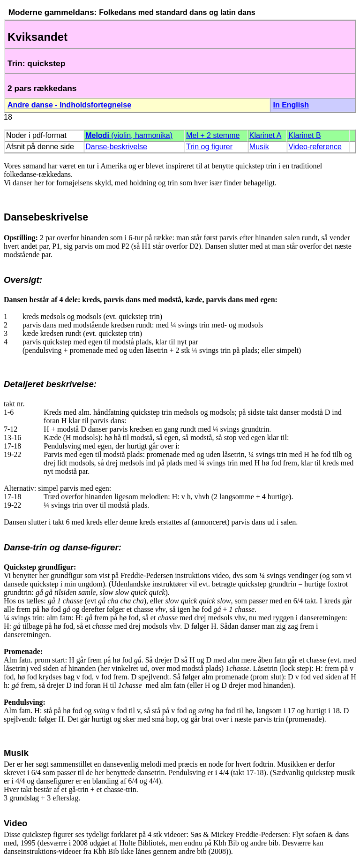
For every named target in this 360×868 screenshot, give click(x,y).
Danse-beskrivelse (116, 147)
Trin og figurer (209, 147)
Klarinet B (304, 135)
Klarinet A (265, 135)
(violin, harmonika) (129, 135)
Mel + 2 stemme (213, 135)
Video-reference (315, 147)
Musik (259, 147)
